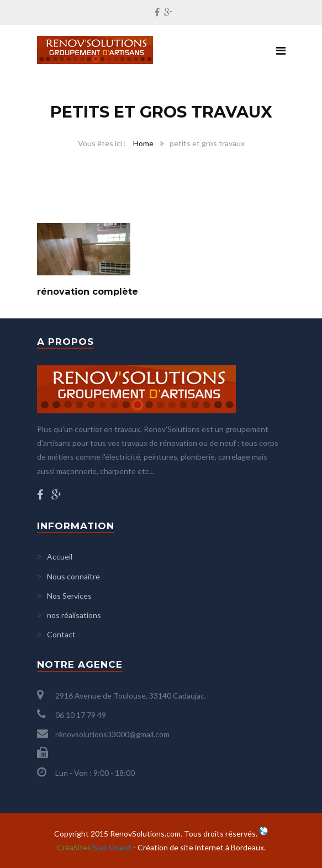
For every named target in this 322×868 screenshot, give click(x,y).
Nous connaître (73, 576)
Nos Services (69, 596)
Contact (61, 634)
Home (143, 143)
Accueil (60, 557)
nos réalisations (74, 615)
